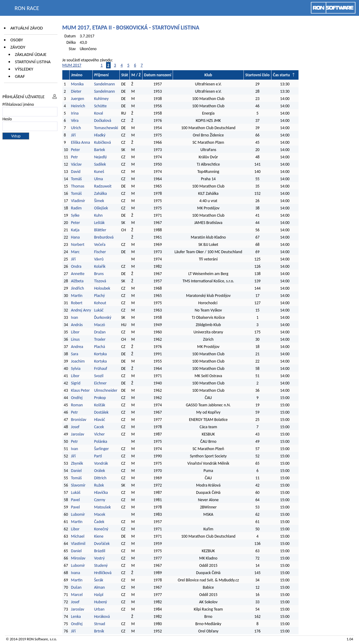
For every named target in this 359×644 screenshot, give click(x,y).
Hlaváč (99, 420)
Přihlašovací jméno (18, 104)
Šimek (99, 201)
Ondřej (77, 398)
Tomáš (76, 179)
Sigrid (76, 383)
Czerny (100, 500)
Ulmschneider (106, 390)
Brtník (99, 631)
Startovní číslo (257, 75)
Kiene (99, 536)
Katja (75, 230)
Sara (75, 354)
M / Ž (136, 75)
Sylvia (76, 368)
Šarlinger (101, 449)
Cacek (99, 427)
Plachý (99, 296)
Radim (76, 208)
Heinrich (78, 106)
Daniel (76, 471)
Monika (78, 84)
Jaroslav (78, 434)
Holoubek (102, 288)
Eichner (100, 383)
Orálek (99, 471)
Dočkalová (102, 121)
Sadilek (100, 164)
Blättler (100, 230)
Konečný (101, 529)
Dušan (76, 587)
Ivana (76, 573)
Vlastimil (78, 544)
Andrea (77, 347)
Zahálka (100, 193)
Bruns (99, 274)
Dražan (100, 332)
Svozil (99, 376)
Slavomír (78, 485)
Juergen (78, 99)
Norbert (78, 245)
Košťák (100, 405)
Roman (77, 405)
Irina (75, 113)
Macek (100, 514)
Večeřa (100, 245)
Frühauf (100, 368)
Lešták (99, 223)
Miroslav (78, 558)
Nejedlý (100, 157)
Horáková (102, 616)
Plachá (99, 347)
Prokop (100, 398)
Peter (76, 150)
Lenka (76, 616)
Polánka (100, 441)
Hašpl (99, 595)
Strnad (99, 624)
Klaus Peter (81, 390)
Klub (208, 75)
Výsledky (24, 69)
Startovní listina (33, 62)
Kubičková (102, 142)
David (76, 172)
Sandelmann (104, 84)
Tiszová (100, 281)
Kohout (100, 303)
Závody (18, 47)
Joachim (78, 361)
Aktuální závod (27, 28)
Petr (75, 157)
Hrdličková (103, 573)
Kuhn (98, 215)
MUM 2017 (72, 65)
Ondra (76, 266)
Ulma (98, 179)
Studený (101, 565)
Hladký (100, 135)
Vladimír (78, 201)
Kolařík (100, 266)
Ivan (75, 317)
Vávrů (99, 259)
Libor (75, 332)
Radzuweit (103, 186)
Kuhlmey (101, 99)
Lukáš (76, 492)
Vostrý (99, 558)
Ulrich (76, 128)
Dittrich (100, 478)
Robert (77, 303)
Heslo (7, 119)
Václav (76, 164)
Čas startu (281, 75)
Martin (77, 296)
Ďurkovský (103, 317)
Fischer (100, 252)
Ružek (99, 485)
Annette (78, 274)
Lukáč (99, 310)
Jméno (77, 75)
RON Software (37, 639)
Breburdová (104, 237)
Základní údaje (31, 54)
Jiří (73, 135)
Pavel (76, 500)
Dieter (76, 91)
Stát (125, 75)
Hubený (100, 602)
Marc (75, 252)
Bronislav (79, 420)
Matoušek (102, 507)
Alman (99, 587)
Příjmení (101, 75)
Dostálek (101, 412)
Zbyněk (77, 463)
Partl (98, 456)
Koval (98, 113)
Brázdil (100, 551)
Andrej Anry (81, 310)
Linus (75, 339)
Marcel (77, 595)
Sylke (75, 215)
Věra (75, 121)
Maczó (99, 325)
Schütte (100, 106)
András (77, 325)
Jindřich (78, 288)
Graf (20, 76)
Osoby (17, 40)
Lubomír (78, 514)
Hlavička (101, 492)
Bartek (99, 150)
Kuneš (99, 172)
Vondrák (101, 463)
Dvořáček (102, 544)
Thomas (78, 186)
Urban (99, 609)
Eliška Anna (81, 142)
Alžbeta (77, 281)
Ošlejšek (101, 208)
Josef (75, 427)
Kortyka (100, 354)
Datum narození (158, 75)
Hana (76, 237)
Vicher (99, 434)
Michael (78, 536)
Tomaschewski (106, 128)
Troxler (100, 339)
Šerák (98, 580)
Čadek (99, 522)
